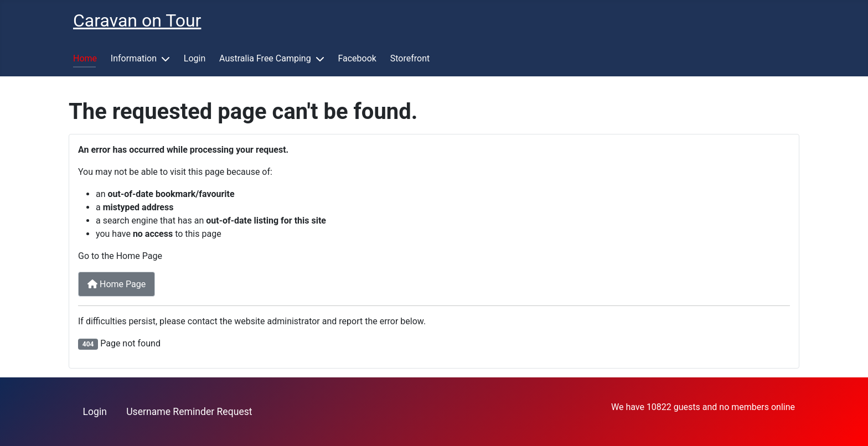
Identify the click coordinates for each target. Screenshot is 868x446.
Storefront (410, 58)
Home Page (117, 284)
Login (195, 58)
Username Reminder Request (189, 412)
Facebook (357, 58)
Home (85, 58)
